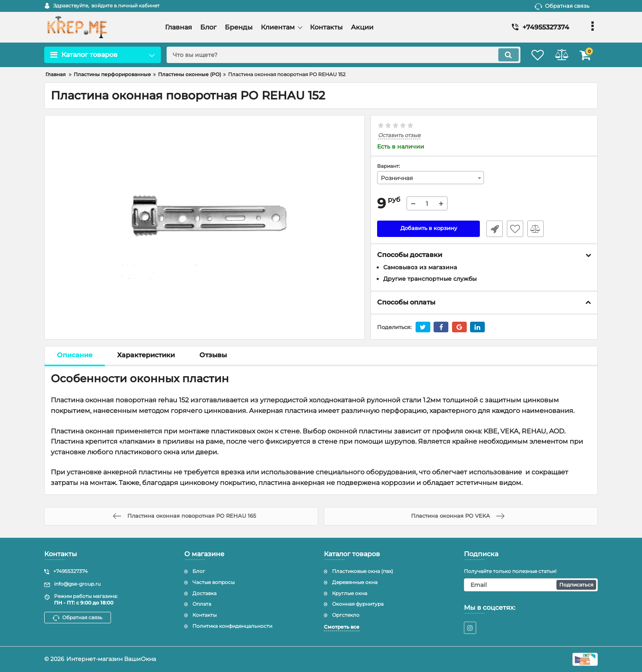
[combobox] (431, 178)
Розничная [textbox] (397, 178)
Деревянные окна (355, 582)
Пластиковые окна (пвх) (363, 571)
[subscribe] (531, 585)
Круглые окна (350, 593)
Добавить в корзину (428, 229)
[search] (336, 55)
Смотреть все (342, 627)
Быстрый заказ (492, 229)
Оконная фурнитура (358, 604)
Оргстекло (346, 615)
